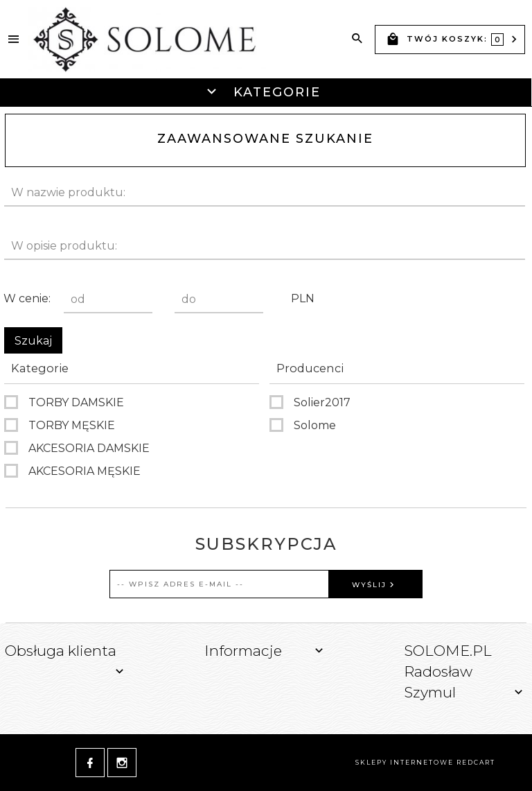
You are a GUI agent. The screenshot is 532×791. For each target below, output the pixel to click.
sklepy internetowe (405, 762)
